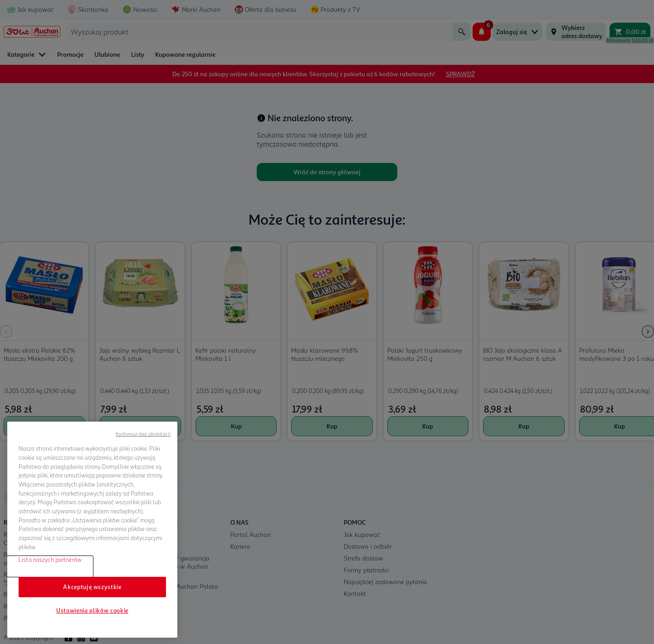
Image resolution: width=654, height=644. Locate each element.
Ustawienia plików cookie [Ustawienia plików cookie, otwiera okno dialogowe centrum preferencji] (92, 610)
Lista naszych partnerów (50, 560)
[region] (92, 530)
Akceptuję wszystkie (92, 587)
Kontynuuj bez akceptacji (143, 434)
